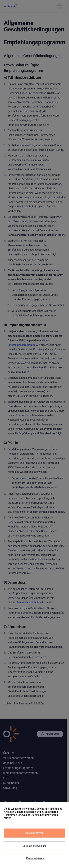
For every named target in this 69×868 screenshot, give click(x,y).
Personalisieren (35, 858)
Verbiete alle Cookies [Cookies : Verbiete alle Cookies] (34, 846)
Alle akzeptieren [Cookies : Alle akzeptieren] (34, 833)
